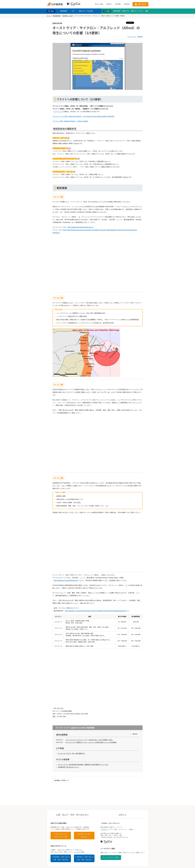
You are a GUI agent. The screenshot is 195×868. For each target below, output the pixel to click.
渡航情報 (140, 37)
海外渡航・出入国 (67, 16)
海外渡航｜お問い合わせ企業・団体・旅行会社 (61, 858)
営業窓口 (109, 4)
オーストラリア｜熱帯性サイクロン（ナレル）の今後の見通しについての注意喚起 (91, 742)
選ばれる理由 (99, 4)
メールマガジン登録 (112, 857)
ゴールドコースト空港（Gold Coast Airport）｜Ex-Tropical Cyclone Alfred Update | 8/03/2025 (83, 116)
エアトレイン (58, 112)
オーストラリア (132, 37)
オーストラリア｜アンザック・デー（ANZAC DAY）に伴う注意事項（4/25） (89, 740)
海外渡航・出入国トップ (62, 780)
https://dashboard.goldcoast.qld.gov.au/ (80, 227)
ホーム (49, 16)
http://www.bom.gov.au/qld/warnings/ (66, 580)
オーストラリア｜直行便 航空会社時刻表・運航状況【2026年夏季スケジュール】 (83, 765)
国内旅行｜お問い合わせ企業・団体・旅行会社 (85, 858)
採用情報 (118, 4)
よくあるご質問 (79, 852)
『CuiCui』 (104, 829)
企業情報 (126, 4)
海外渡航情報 (56, 16)
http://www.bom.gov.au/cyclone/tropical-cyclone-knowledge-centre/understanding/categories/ (95, 611)
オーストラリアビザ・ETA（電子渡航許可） (72, 753)
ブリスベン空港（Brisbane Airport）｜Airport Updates (70, 121)
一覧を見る (135, 734)
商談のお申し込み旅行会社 (85, 835)
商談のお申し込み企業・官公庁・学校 (61, 835)
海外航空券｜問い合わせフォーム (68, 767)
